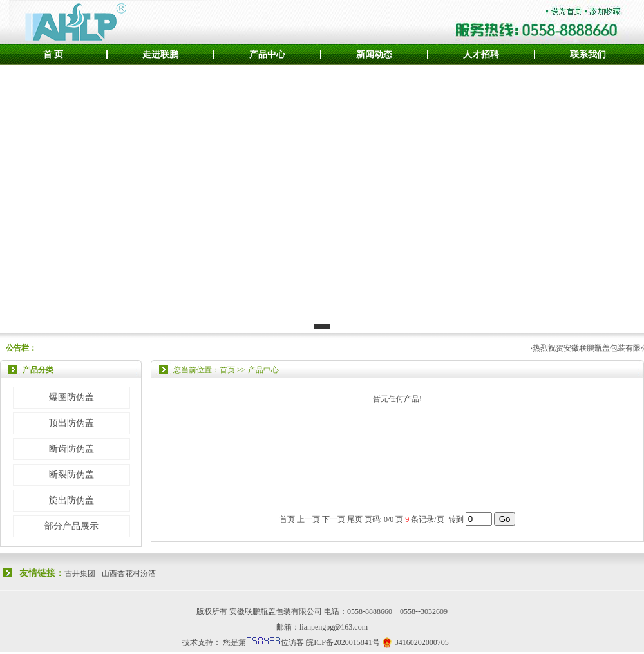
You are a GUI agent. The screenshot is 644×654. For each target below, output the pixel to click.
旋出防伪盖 (71, 500)
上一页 (308, 519)
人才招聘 (481, 54)
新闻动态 (374, 54)
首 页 (53, 54)
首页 (287, 519)
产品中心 (267, 54)
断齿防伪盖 (71, 449)
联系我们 (588, 54)
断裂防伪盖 (71, 475)
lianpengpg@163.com (334, 627)
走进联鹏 (160, 54)
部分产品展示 (71, 526)
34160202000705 (422, 642)
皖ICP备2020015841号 (343, 642)
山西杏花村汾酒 (129, 573)
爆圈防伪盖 (71, 397)
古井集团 (80, 573)
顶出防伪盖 (71, 423)
